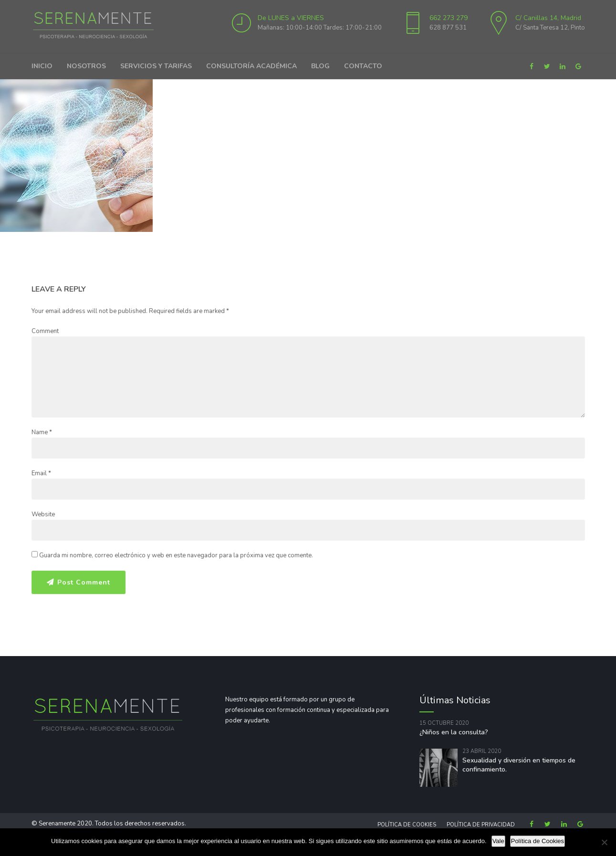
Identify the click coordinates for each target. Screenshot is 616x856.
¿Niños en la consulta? (454, 732)
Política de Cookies (407, 825)
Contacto (363, 66)
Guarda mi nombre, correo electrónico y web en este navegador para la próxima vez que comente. (176, 555)
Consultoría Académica (251, 66)
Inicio (42, 66)
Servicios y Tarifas (156, 66)
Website (43, 514)
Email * (41, 473)
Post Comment (84, 582)
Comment (45, 331)
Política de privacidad (481, 825)
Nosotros (86, 66)
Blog (320, 66)
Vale (498, 841)
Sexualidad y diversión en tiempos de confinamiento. (519, 765)
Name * (42, 432)
